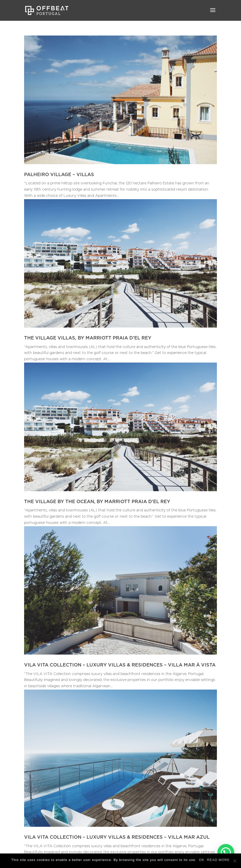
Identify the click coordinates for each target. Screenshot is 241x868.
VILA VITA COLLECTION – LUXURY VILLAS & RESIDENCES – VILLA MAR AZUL (117, 837)
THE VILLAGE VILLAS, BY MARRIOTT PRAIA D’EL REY (88, 338)
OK (202, 860)
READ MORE (218, 860)
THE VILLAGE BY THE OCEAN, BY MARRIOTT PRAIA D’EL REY (97, 502)
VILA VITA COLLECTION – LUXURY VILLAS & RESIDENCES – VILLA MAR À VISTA (120, 665)
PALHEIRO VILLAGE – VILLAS (59, 175)
